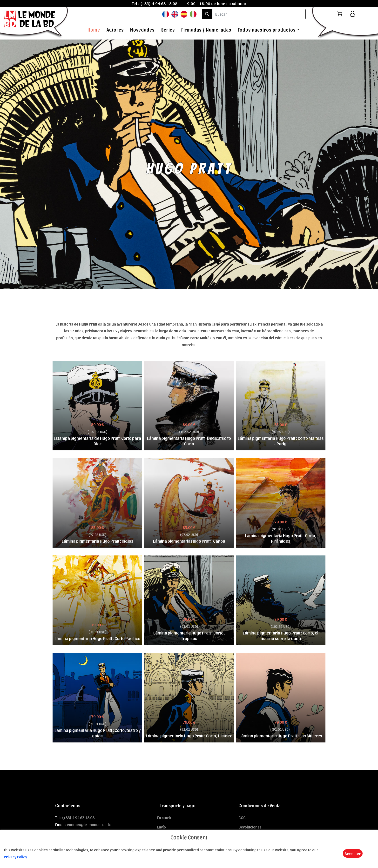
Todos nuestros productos (267, 30)
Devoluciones (250, 827)
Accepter (353, 853)
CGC (242, 817)
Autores (115, 30)
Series (168, 30)
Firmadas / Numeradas (206, 30)
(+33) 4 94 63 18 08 (159, 3)
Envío (162, 827)
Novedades (142, 30)
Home (94, 30)
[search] (259, 14)
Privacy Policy (15, 857)
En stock (164, 817)
